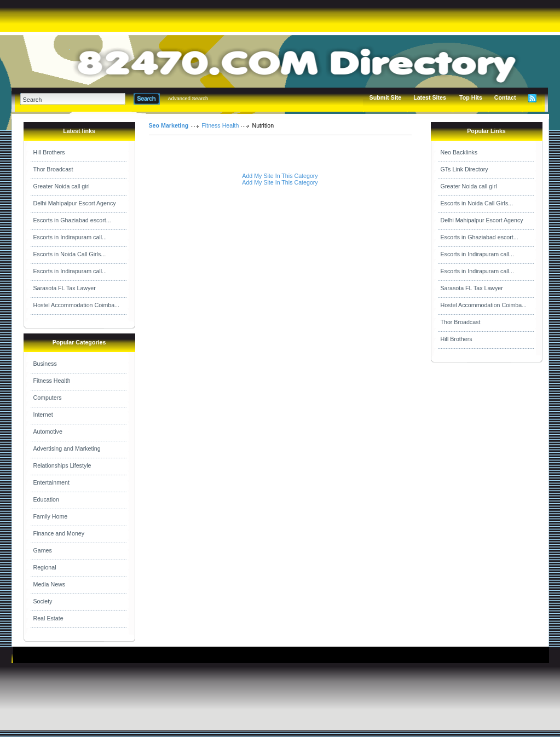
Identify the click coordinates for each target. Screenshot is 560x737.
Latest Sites (430, 97)
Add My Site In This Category (280, 176)
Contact (505, 97)
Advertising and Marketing (67, 448)
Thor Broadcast (53, 169)
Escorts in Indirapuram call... (70, 237)
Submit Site (386, 97)
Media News (50, 584)
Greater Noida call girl (62, 186)
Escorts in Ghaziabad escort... (72, 220)
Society (43, 601)
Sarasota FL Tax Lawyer (65, 288)
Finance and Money (59, 533)
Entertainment (51, 482)
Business (45, 364)
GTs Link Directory (464, 169)
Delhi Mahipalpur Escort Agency (75, 203)
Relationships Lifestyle (62, 465)
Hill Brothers (49, 152)
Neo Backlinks (459, 152)
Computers (48, 398)
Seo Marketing (169, 125)
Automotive (48, 431)
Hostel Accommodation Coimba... (77, 305)
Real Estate (48, 618)
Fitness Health (52, 381)
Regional (45, 567)
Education (46, 499)
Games (43, 550)
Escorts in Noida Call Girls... (70, 254)
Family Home (51, 516)
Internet (43, 414)
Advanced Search (188, 99)
